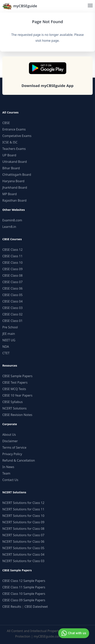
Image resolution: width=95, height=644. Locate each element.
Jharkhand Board (15, 187)
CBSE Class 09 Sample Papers (24, 600)
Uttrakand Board (15, 162)
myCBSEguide (20, 6)
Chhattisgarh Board (17, 175)
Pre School (10, 327)
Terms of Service (14, 447)
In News (8, 467)
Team (6, 473)
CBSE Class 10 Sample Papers (24, 594)
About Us (9, 435)
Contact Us (10, 480)
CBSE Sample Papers (17, 376)
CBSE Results (12, 607)
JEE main (9, 334)
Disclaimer (10, 441)
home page (50, 41)
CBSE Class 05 (12, 295)
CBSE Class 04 (12, 301)
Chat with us (73, 633)
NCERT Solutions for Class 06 (23, 542)
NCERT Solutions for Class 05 (23, 548)
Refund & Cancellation (19, 460)
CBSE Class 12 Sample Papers (24, 581)
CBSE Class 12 (12, 250)
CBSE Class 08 (12, 275)
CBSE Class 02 (12, 314)
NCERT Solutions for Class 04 (23, 554)
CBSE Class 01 (12, 321)
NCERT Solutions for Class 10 (23, 516)
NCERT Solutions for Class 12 (23, 503)
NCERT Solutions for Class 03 (23, 561)
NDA (6, 347)
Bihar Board (11, 168)
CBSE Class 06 (12, 288)
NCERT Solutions (14, 408)
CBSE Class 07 (12, 282)
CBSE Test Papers (15, 382)
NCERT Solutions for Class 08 (23, 529)
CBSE (6, 123)
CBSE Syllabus (13, 402)
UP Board (9, 155)
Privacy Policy (12, 454)
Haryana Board (13, 181)
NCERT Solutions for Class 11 (23, 509)
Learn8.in (9, 227)
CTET (6, 353)
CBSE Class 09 (12, 269)
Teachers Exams (14, 149)
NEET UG (9, 340)
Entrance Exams (14, 129)
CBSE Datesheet (36, 607)
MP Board (10, 194)
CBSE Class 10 (12, 263)
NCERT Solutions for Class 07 (23, 535)
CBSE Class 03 (12, 308)
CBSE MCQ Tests (14, 389)
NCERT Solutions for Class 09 (23, 522)
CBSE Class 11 (12, 256)
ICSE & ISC (10, 142)
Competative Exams (17, 136)
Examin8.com (12, 220)
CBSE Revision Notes (17, 415)
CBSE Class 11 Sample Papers (24, 587)
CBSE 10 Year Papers (17, 395)
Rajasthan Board (14, 200)
